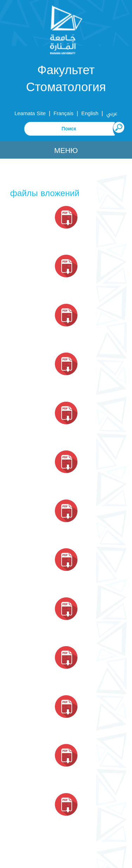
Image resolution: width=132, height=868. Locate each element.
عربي (112, 113)
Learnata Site (30, 113)
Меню (66, 150)
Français (63, 113)
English (90, 113)
